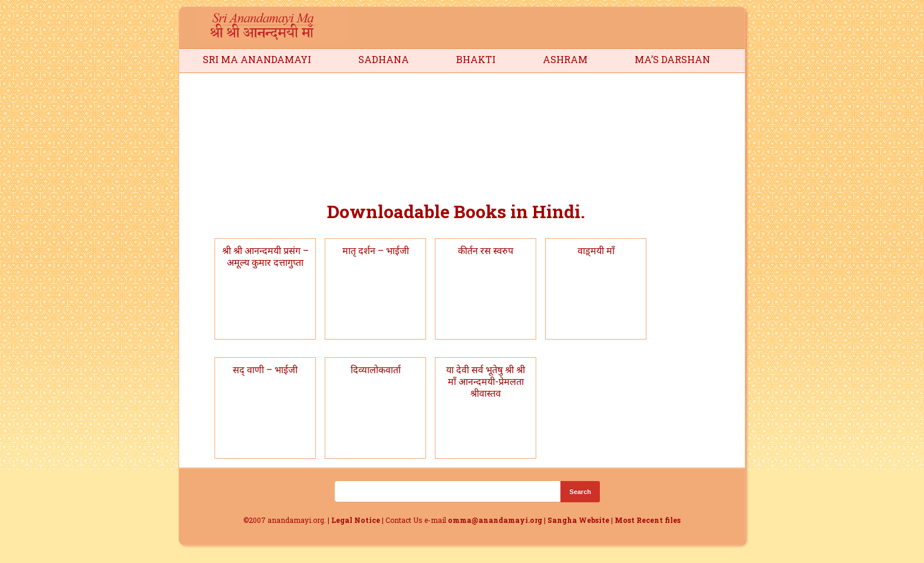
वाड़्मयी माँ (596, 250)
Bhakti (476, 59)
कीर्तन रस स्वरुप (486, 250)
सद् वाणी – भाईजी (265, 369)
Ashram (565, 59)
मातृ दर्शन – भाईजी (376, 250)
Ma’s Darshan (672, 59)
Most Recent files (648, 520)
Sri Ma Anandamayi (257, 59)
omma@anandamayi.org (496, 520)
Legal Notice (356, 520)
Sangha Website (578, 520)
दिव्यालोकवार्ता (376, 369)
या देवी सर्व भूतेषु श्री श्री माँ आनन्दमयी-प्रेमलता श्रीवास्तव (486, 381)
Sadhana (384, 59)
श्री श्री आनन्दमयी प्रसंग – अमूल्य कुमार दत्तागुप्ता (265, 256)
